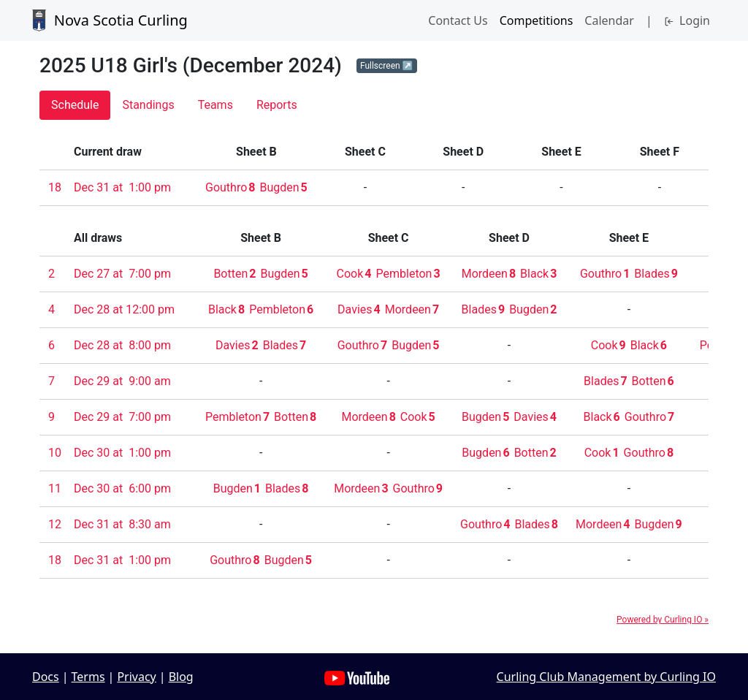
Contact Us (458, 20)
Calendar (609, 20)
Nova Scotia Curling (110, 20)
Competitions (537, 20)
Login (687, 20)
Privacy (136, 677)
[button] (387, 66)
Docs (46, 677)
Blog (181, 677)
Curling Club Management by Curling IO (606, 677)
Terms (88, 677)
